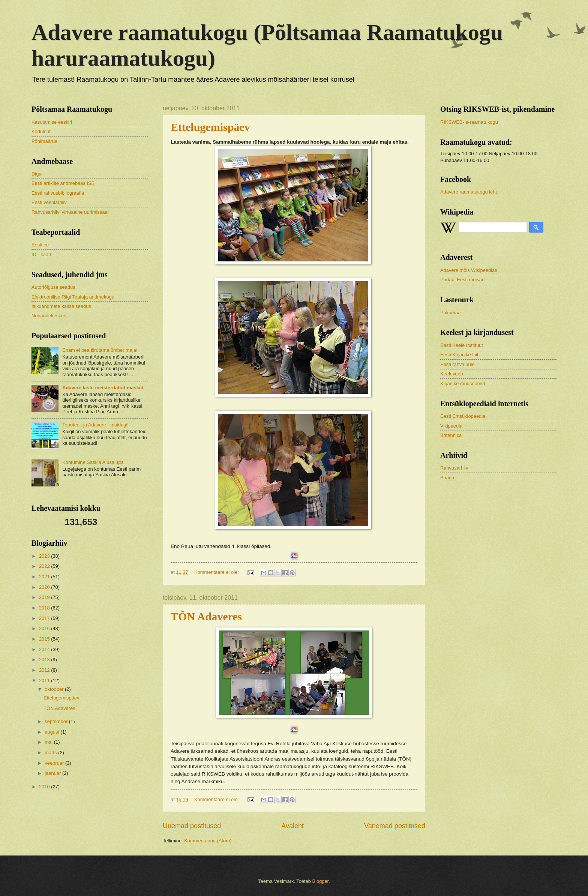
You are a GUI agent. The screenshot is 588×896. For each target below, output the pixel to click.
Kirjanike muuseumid (463, 383)
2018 (45, 608)
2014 (45, 649)
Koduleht (41, 131)
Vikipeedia (451, 426)
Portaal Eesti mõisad (462, 280)
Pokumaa (450, 313)
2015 (45, 639)
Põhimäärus (44, 141)
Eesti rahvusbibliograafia (58, 193)
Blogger (321, 881)
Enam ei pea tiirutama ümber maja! (100, 350)
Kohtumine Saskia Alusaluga (93, 462)
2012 (45, 670)
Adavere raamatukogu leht (469, 192)
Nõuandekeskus (49, 316)
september (57, 721)
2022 (45, 566)
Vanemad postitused (395, 826)
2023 (45, 556)
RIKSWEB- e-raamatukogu (469, 122)
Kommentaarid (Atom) (208, 841)
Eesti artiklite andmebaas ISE (63, 183)
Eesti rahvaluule (457, 364)
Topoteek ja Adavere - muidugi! (95, 425)
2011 (45, 681)
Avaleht (292, 826)
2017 (45, 618)
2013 (45, 660)
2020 (45, 587)
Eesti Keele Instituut (462, 345)
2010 (45, 787)
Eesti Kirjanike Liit (459, 355)
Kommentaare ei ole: (217, 572)
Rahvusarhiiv (454, 468)
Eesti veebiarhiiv (49, 202)
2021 (45, 577)
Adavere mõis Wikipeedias (469, 270)
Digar (37, 174)
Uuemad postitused (192, 826)
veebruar (55, 763)
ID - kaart (41, 254)
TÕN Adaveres (206, 616)
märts (51, 753)
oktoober (55, 689)
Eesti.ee (40, 245)
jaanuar (53, 773)
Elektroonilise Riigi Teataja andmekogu (73, 297)
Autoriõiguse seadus (53, 287)
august (52, 732)
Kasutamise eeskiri (52, 122)
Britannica (451, 435)
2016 (45, 628)
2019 (45, 597)
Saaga (447, 478)
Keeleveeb (452, 374)
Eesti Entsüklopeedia (463, 416)
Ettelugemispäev (61, 698)
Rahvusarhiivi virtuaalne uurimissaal (70, 212)
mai (49, 742)
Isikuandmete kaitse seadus (61, 306)
